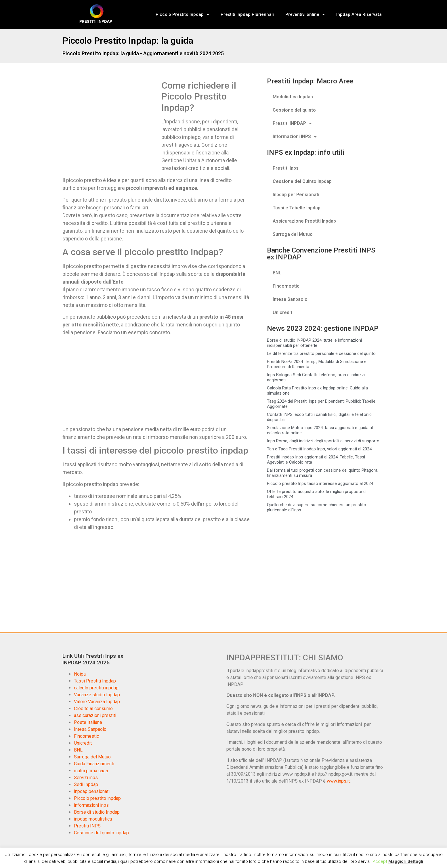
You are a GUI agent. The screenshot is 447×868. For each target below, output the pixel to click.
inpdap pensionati (92, 791)
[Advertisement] (111, 123)
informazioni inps (91, 805)
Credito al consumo (93, 709)
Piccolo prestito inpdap (97, 798)
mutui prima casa (91, 771)
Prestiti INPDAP (292, 123)
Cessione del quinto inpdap (101, 833)
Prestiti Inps (286, 168)
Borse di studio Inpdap (97, 812)
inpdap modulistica (93, 819)
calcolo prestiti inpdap (96, 688)
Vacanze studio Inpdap (97, 695)
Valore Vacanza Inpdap (97, 702)
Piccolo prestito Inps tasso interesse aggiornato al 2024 (320, 483)
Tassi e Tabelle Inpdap (297, 208)
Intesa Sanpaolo (290, 299)
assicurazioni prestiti (95, 715)
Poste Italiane (88, 722)
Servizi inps (86, 778)
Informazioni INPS (295, 137)
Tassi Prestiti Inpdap (95, 681)
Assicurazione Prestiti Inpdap (304, 221)
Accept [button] (380, 861)
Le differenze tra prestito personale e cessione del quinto (321, 353)
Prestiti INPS (87, 826)
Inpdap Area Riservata (359, 14)
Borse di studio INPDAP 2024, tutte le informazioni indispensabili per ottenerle (314, 343)
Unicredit (282, 312)
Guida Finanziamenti (94, 764)
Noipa (80, 674)
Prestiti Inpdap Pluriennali (247, 14)
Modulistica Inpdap (293, 97)
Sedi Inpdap (86, 784)
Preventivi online (305, 15)
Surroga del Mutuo (293, 234)
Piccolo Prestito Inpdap (182, 15)
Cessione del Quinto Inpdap (302, 181)
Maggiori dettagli (406, 861)
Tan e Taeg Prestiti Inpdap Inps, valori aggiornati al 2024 (319, 449)
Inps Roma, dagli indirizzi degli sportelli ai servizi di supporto (323, 441)
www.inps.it (338, 781)
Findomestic (286, 286)
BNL (277, 273)
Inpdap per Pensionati (296, 195)
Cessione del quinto (294, 110)
